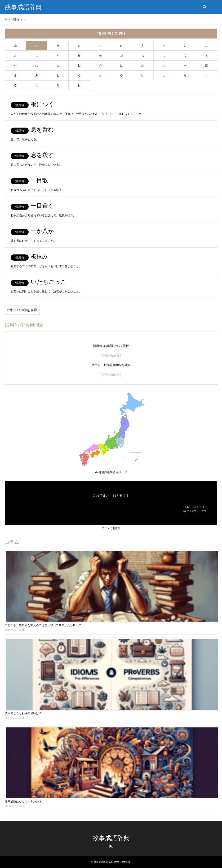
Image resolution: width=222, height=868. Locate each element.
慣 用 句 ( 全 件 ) (111, 33)
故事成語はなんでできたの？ (23, 802)
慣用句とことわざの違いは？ (23, 713)
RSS (111, 847)
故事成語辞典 (111, 838)
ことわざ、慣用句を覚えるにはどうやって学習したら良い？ (43, 625)
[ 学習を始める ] (111, 356)
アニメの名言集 (111, 528)
